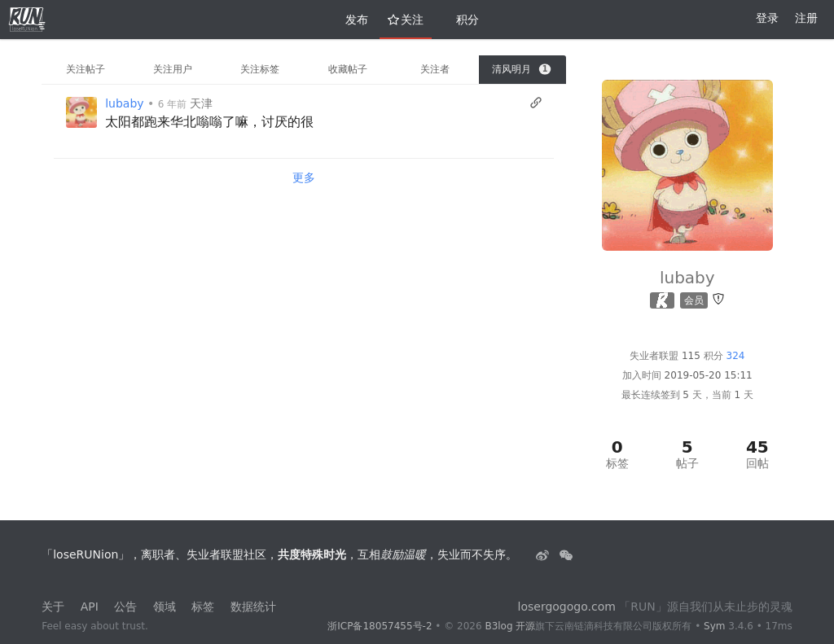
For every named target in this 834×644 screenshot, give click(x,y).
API (90, 607)
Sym (714, 626)
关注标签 (260, 69)
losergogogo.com (567, 607)
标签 (203, 607)
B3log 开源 (510, 626)
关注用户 (173, 69)
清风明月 (521, 69)
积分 (461, 20)
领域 (165, 607)
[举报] (718, 299)
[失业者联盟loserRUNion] (544, 554)
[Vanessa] (81, 112)
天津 (201, 103)
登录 (767, 18)
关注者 (435, 69)
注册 (806, 18)
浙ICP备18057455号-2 (380, 626)
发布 (350, 20)
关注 (406, 20)
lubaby (124, 103)
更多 (304, 177)
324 (736, 356)
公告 (125, 607)
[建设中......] (566, 554)
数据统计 (253, 607)
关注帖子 (86, 69)
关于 (53, 607)
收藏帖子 (348, 69)
